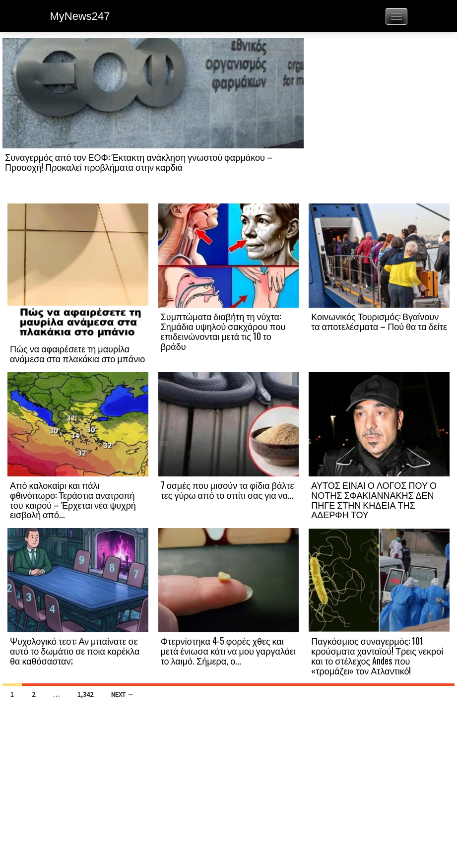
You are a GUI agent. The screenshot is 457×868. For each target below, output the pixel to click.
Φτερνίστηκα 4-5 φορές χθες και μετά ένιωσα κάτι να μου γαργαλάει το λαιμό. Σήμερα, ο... (228, 651)
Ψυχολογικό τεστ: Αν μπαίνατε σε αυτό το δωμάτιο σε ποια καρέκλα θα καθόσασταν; (75, 651)
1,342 (85, 694)
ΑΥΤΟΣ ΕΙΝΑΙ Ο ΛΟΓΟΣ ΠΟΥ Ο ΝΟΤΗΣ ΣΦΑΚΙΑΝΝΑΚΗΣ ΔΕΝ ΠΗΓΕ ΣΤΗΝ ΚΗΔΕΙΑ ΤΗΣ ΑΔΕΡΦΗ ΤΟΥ (374, 500)
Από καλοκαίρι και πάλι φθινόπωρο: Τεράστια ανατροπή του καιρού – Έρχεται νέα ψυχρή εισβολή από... (73, 500)
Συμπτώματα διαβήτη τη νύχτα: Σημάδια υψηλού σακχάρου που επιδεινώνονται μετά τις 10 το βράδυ (223, 331)
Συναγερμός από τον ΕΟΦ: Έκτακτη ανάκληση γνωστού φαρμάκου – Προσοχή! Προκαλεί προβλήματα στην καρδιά (139, 162)
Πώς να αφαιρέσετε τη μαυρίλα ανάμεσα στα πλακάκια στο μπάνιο (77, 353)
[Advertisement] (379, 120)
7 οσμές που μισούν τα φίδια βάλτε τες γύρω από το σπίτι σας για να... (228, 490)
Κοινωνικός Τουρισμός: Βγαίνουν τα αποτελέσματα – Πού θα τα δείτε (379, 321)
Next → (123, 694)
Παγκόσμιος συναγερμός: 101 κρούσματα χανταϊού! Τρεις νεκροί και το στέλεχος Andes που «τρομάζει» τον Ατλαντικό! (377, 655)
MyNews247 (80, 16)
